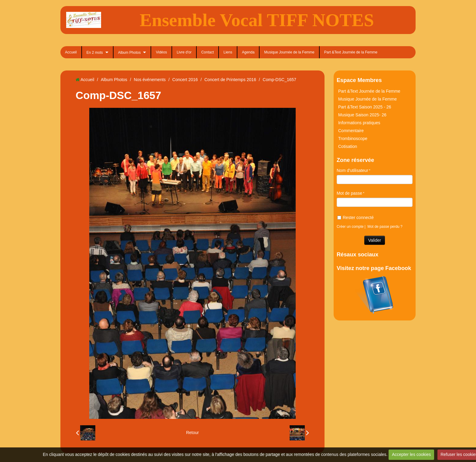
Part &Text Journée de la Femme (351, 52)
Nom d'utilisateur (352, 170)
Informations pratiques (359, 123)
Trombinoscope (353, 139)
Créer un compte (350, 227)
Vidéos (161, 52)
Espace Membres (359, 80)
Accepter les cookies (411, 454)
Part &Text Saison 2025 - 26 (365, 107)
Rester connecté (355, 217)
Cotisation (348, 146)
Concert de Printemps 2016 (230, 80)
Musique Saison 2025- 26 (362, 115)
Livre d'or (184, 52)
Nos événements (150, 80)
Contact (207, 52)
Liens (228, 52)
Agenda (248, 52)
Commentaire (351, 131)
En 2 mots (95, 53)
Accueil (71, 52)
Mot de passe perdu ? (385, 227)
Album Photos (129, 53)
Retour (192, 433)
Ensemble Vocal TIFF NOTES (257, 20)
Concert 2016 (185, 80)
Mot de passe (349, 193)
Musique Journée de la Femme (289, 52)
